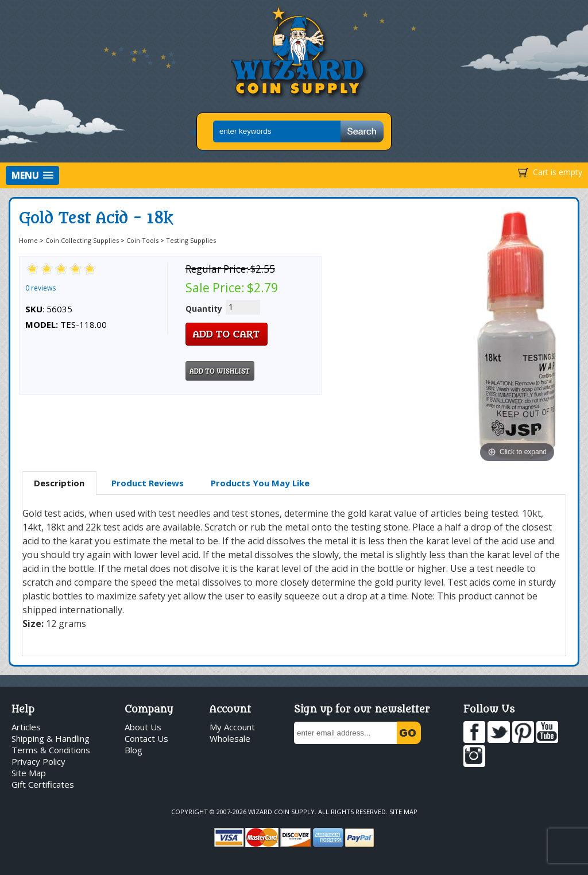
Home (28, 240)
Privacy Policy (38, 761)
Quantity (204, 309)
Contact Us (146, 738)
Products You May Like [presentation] (260, 483)
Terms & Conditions (51, 750)
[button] (32, 175)
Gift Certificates (43, 784)
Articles (26, 727)
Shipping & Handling (51, 738)
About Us (143, 727)
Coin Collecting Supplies (82, 240)
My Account (232, 727)
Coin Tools (142, 240)
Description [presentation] (59, 483)
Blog (134, 750)
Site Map (29, 773)
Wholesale (230, 738)
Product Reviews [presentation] (148, 483)
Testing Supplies (191, 240)
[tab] (59, 483)
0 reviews (40, 288)
